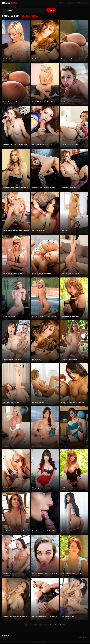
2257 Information (83, 637)
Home (62, 3)
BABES (10, 3)
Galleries (70, 3)
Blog (85, 3)
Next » (62, 625)
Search (51, 10)
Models (78, 3)
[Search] (24, 10)
